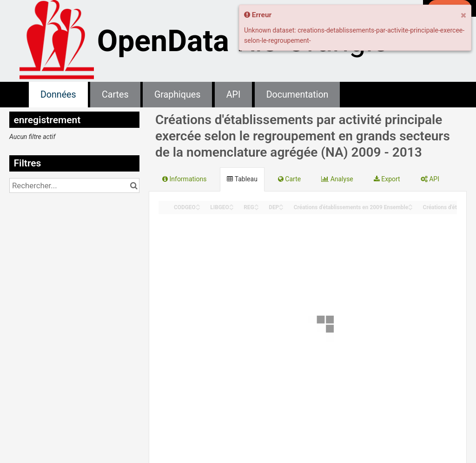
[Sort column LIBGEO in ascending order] (231, 205)
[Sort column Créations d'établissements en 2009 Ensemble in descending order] (410, 208)
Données (58, 95)
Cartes (115, 95)
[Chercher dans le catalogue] (134, 185)
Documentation (297, 95)
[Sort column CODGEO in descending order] (198, 208)
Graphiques (177, 95)
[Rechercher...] (74, 185)
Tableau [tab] (242, 179)
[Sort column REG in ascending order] (257, 205)
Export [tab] (387, 179)
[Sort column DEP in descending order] (281, 208)
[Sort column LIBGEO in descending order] (231, 208)
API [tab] (430, 179)
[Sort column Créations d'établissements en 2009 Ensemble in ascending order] (410, 205)
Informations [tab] (184, 179)
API (233, 95)
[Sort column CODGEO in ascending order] (198, 205)
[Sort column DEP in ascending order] (281, 205)
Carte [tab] (289, 179)
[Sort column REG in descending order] (257, 208)
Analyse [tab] (337, 179)
